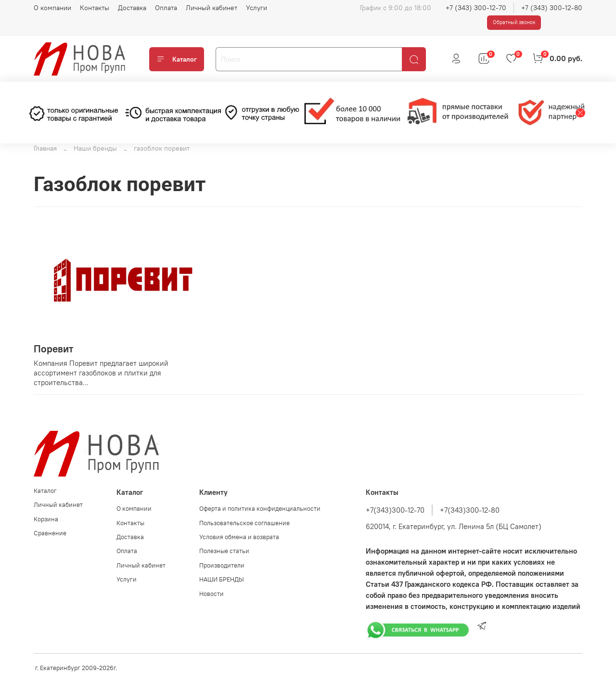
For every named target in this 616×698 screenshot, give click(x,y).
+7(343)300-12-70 (395, 510)
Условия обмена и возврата (239, 537)
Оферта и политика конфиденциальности (260, 509)
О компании (52, 8)
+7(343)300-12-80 (470, 510)
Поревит (53, 349)
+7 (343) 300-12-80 (552, 8)
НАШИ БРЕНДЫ (222, 579)
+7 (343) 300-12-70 (476, 8)
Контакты (95, 8)
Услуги (257, 8)
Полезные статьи (224, 551)
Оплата (166, 8)
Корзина (46, 519)
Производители (222, 565)
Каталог (177, 59)
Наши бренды (95, 148)
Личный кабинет (212, 8)
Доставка (132, 8)
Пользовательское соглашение (244, 523)
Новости (212, 594)
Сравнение (50, 533)
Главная (45, 148)
